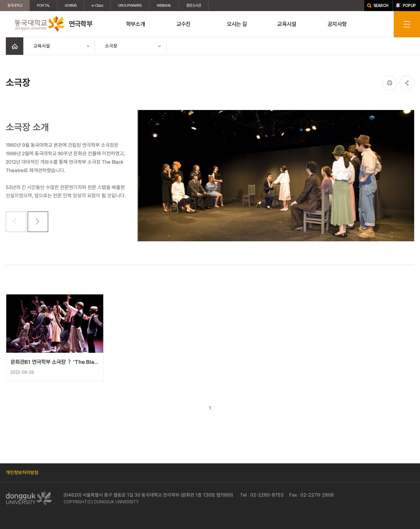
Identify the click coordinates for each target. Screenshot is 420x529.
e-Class (97, 5)
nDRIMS (71, 5)
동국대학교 (15, 5)
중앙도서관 (194, 5)
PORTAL (43, 5)
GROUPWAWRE (130, 5)
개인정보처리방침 (22, 473)
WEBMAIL (164, 5)
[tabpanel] (275, 176)
